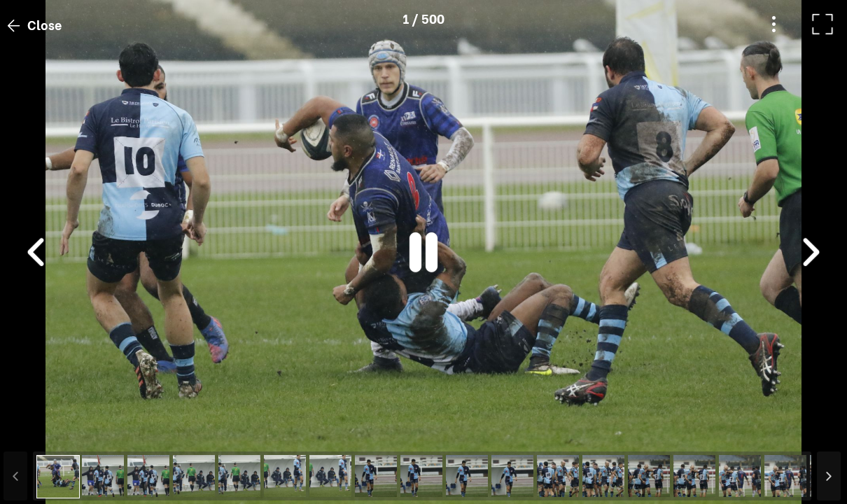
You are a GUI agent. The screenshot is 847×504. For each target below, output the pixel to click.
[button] (37, 432)
